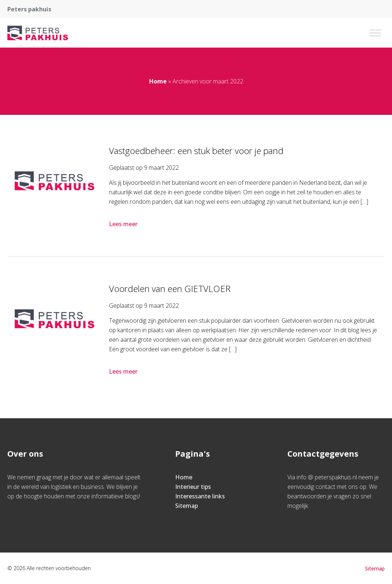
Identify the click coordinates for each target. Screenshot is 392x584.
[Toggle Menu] (375, 33)
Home (158, 81)
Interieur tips (193, 487)
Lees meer (124, 224)
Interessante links (200, 496)
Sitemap (186, 506)
